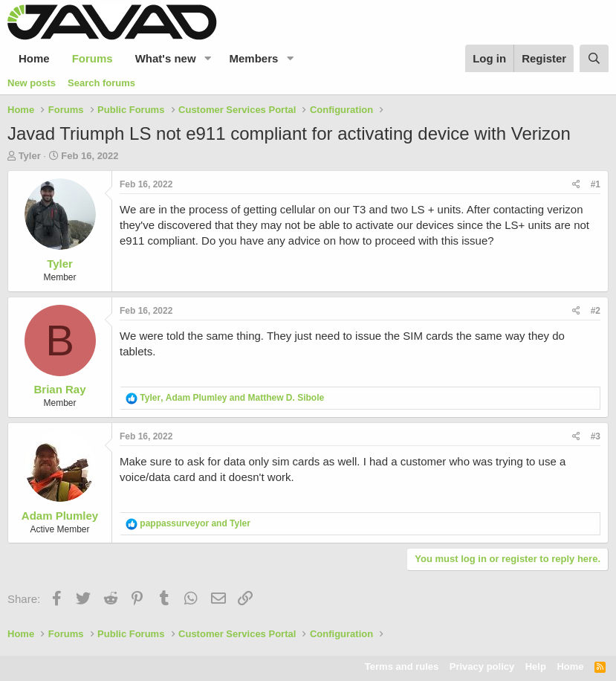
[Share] (576, 185)
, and (232, 398)
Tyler (30, 156)
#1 (596, 184)
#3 (596, 436)
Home (34, 58)
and (195, 523)
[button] (208, 58)
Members (254, 58)
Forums (93, 58)
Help (536, 667)
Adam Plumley (60, 516)
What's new (166, 58)
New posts (32, 83)
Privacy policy (482, 667)
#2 (596, 311)
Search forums (101, 83)
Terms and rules (402, 667)
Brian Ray (59, 389)
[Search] (594, 58)
